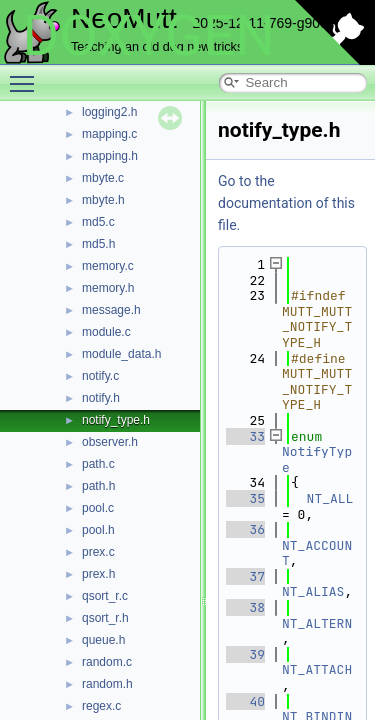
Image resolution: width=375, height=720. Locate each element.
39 (245, 654)
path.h (98, 486)
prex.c (98, 552)
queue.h (103, 640)
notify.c (100, 376)
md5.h (98, 244)
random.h (107, 684)
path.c (98, 464)
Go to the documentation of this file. (286, 203)
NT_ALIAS (313, 591)
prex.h (98, 574)
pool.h (98, 530)
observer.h (110, 442)
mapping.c (109, 134)
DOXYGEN (148, 36)
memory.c (108, 266)
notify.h (101, 398)
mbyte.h (103, 200)
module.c (106, 332)
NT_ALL (330, 498)
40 (245, 701)
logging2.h (109, 112)
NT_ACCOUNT (317, 553)
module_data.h (121, 354)
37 (245, 576)
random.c (107, 662)
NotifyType (317, 459)
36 (245, 529)
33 (245, 436)
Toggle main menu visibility (27, 75)
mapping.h (110, 156)
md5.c (98, 222)
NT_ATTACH (317, 669)
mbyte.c (103, 178)
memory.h (108, 288)
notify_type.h (116, 420)
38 (245, 607)
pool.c (98, 508)
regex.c (101, 706)
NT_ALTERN (317, 623)
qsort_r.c (105, 596)
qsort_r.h (105, 618)
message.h (111, 310)
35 (245, 498)
